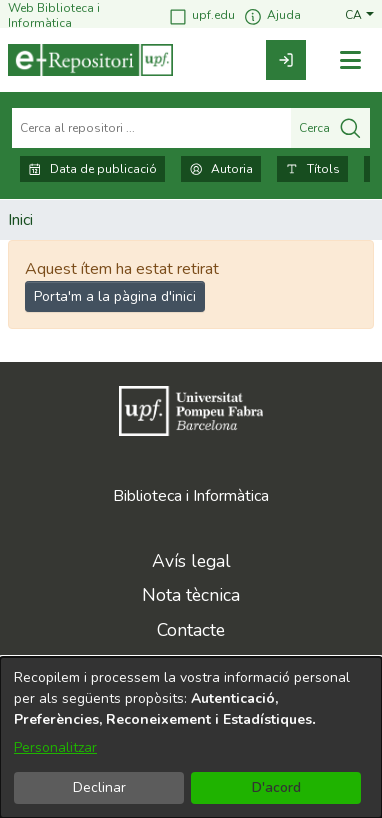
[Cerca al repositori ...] (151, 128)
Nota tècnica (191, 595)
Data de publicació (92, 169)
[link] (286, 60)
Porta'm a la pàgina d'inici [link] (115, 296)
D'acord (276, 787)
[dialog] (191, 737)
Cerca (330, 128)
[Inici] (90, 60)
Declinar (99, 787)
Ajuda (272, 16)
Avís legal (191, 561)
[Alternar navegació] (350, 60)
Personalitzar (55, 747)
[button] (359, 15)
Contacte (191, 630)
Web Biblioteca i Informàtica (54, 15)
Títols (312, 169)
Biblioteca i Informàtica (191, 496)
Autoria (221, 169)
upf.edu (201, 16)
